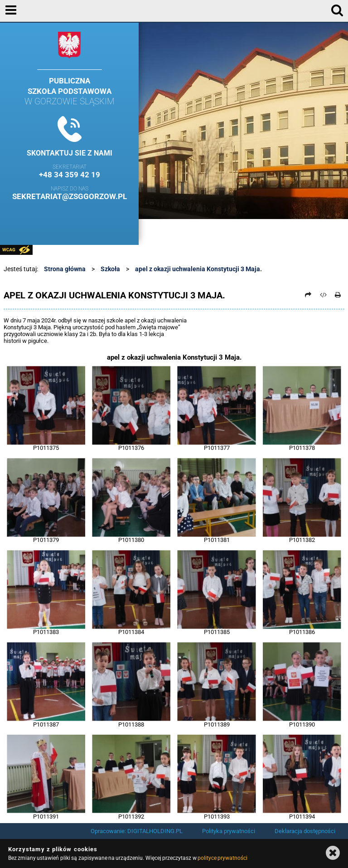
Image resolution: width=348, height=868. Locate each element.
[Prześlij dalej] (309, 295)
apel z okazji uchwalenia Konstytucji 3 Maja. (198, 269)
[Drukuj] (338, 295)
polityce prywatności (222, 858)
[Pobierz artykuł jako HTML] (323, 295)
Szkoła (110, 269)
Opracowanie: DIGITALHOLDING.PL (137, 831)
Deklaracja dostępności (305, 831)
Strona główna (65, 269)
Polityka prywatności (229, 831)
